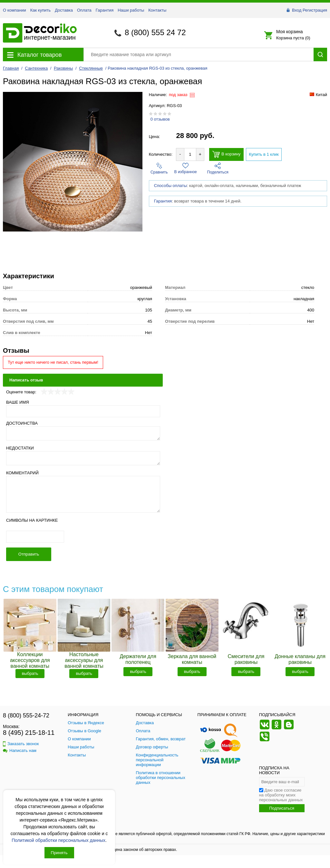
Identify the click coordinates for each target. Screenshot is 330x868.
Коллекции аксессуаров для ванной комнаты (30, 660)
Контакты (157, 10)
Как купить (40, 10)
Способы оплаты (170, 186)
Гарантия (105, 10)
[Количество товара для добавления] (190, 154)
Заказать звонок (21, 744)
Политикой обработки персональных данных (58, 840)
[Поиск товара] (199, 54)
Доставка (64, 10)
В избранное (186, 168)
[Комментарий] (83, 494)
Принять (59, 853)
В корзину (226, 154)
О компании (15, 10)
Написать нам (20, 750)
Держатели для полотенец (138, 659)
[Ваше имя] (83, 411)
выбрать (30, 673)
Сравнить (159, 168)
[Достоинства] (83, 433)
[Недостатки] (83, 458)
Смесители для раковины (246, 659)
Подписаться (282, 808)
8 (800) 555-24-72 (26, 715)
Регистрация (315, 10)
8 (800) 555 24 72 (155, 32)
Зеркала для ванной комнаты (192, 659)
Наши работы (131, 10)
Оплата (84, 10)
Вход (297, 10)
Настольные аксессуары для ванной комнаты (84, 660)
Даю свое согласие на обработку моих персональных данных (281, 795)
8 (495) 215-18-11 (29, 733)
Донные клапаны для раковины (300, 659)
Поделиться (218, 168)
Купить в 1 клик (264, 154)
